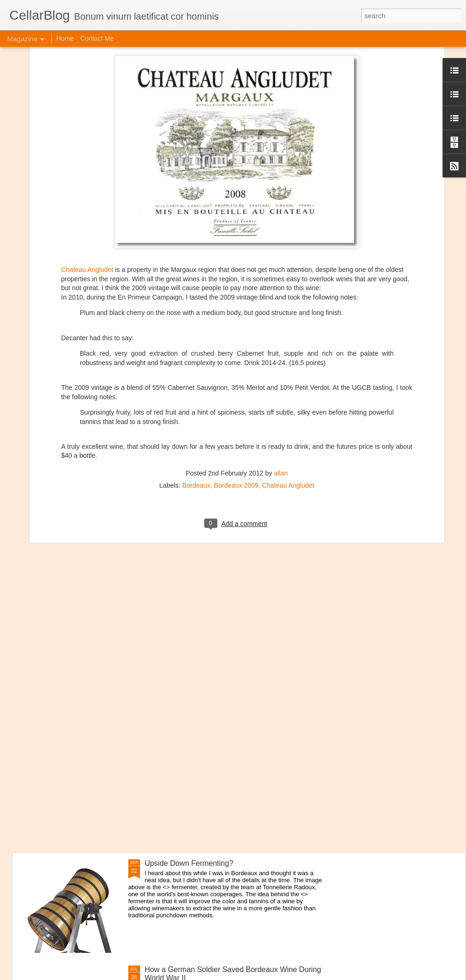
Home (65, 38)
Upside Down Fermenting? (189, 863)
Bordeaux (196, 352)
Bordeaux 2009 (236, 352)
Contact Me (97, 38)
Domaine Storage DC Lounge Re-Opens (107, 685)
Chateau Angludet (87, 137)
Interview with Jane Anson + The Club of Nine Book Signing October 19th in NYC (230, 761)
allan (281, 340)
